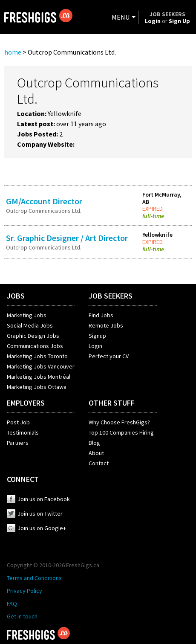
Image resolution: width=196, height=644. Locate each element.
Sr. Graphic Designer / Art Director (67, 238)
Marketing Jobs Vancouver (41, 366)
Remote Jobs (106, 325)
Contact (99, 463)
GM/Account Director (44, 201)
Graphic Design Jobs (33, 336)
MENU (121, 17)
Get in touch (22, 616)
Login (95, 346)
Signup (97, 336)
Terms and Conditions (34, 578)
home (13, 52)
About (96, 453)
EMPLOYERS (26, 403)
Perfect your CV (109, 356)
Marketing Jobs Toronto (37, 356)
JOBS (16, 296)
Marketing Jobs (27, 315)
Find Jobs (101, 315)
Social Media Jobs (30, 325)
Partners (18, 443)
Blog (94, 443)
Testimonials (23, 432)
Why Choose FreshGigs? (119, 422)
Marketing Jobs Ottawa (37, 387)
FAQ (12, 603)
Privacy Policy (24, 591)
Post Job (18, 422)
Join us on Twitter (35, 513)
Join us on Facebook (38, 499)
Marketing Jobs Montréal (39, 377)
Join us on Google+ (36, 528)
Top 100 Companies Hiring (121, 432)
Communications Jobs (35, 346)
